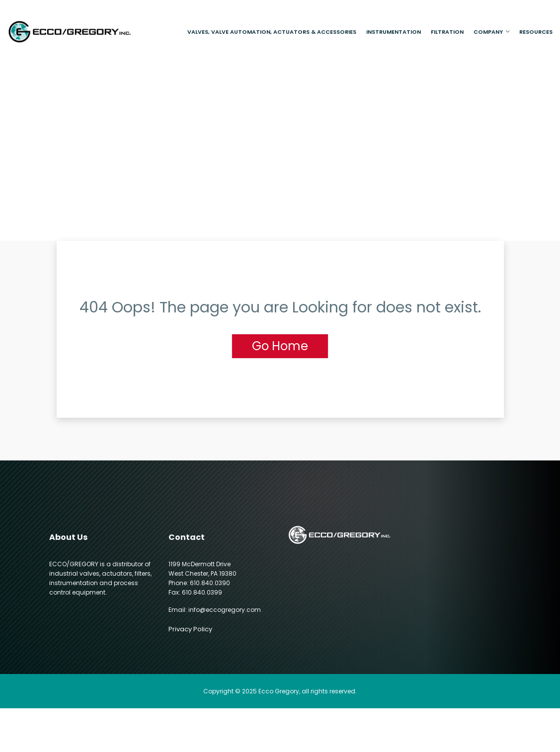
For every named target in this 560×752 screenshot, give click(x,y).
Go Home (280, 346)
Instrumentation (394, 32)
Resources (536, 32)
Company (488, 32)
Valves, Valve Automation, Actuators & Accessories (272, 32)
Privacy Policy (190, 629)
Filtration (447, 32)
